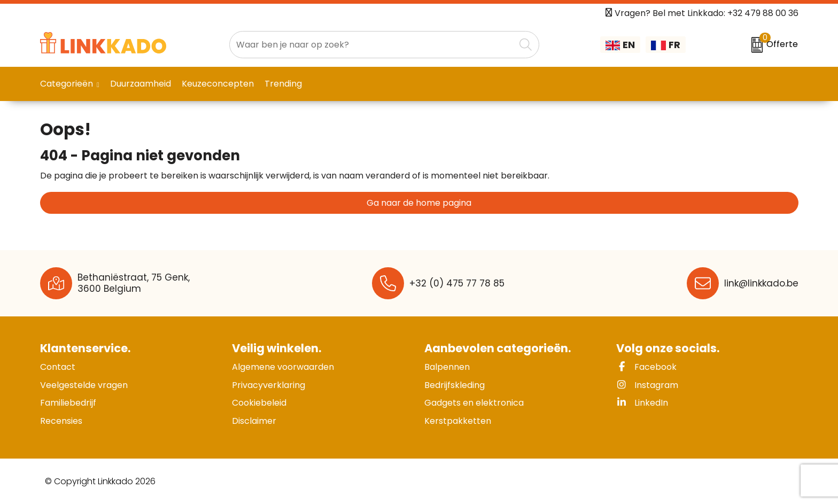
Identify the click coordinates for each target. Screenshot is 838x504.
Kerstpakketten (458, 421)
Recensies (61, 421)
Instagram (647, 385)
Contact (58, 367)
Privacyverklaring (269, 385)
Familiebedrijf (68, 403)
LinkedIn (642, 403)
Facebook (646, 367)
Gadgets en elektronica (474, 403)
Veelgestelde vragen (84, 385)
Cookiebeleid (259, 403)
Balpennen (447, 367)
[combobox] (372, 45)
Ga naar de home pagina (419, 203)
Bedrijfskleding (455, 385)
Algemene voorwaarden (283, 367)
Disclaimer (254, 421)
